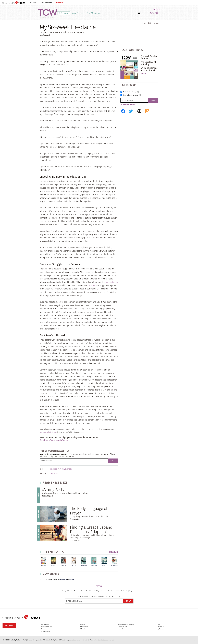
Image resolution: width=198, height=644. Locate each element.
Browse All (113, 552)
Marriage (54, 469)
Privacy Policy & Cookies (126, 624)
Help (158, 624)
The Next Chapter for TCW (149, 57)
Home (144, 23)
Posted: (43, 474)
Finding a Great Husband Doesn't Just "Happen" (91, 529)
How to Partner (46, 631)
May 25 (43, 566)
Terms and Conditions (108, 591)
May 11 (54, 566)
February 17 (114, 566)
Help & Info (133, 591)
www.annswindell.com (48, 432)
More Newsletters (128, 105)
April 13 (74, 566)
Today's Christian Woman (70, 591)
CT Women (129, 92)
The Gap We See (47, 627)
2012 (150, 23)
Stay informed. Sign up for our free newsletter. (99, 596)
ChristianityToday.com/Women (54, 440)
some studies (112, 282)
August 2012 (55, 474)
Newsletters (46, 2)
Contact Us (124, 591)
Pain (59, 469)
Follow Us (83, 629)
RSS (117, 591)
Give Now (59, 2)
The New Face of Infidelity (148, 63)
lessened (92, 285)
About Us (34, 2)
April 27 (64, 566)
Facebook (63, 579)
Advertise (121, 629)
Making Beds (53, 490)
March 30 (84, 566)
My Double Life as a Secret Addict (149, 69)
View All (144, 74)
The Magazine (94, 13)
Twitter (72, 579)
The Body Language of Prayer (89, 511)
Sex (63, 469)
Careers (82, 624)
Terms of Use (122, 627)
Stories (43, 629)
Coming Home (130, 95)
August (156, 23)
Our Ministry (45, 624)
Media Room (84, 627)
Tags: (42, 469)
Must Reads (78, 13)
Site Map (96, 591)
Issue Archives (132, 50)
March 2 (104, 566)
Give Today (9, 625)
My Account (160, 629)
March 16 (94, 566)
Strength (68, 469)
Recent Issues (53, 552)
